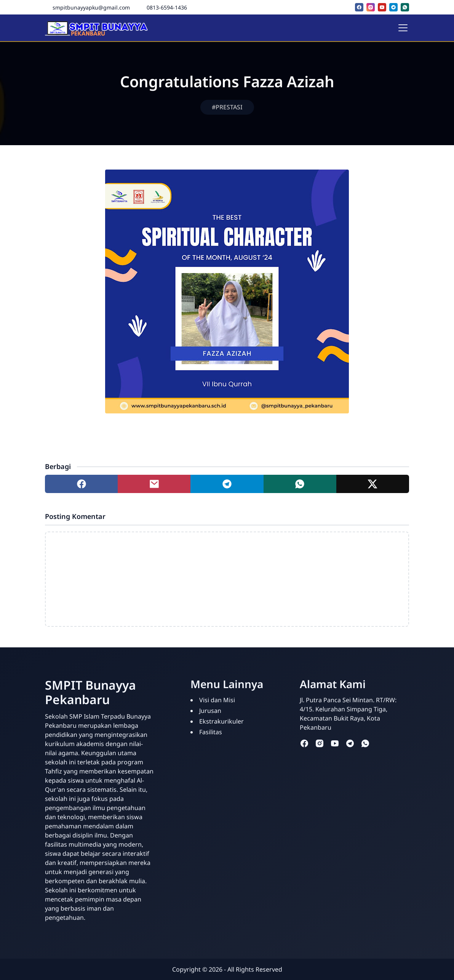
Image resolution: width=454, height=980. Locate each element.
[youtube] (382, 7)
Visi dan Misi (217, 700)
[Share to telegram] (227, 484)
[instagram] (371, 7)
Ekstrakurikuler (221, 721)
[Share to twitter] (373, 484)
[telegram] (393, 7)
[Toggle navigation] (403, 28)
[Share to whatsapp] (300, 484)
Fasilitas (211, 732)
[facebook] (359, 7)
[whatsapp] (405, 7)
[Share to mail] (154, 484)
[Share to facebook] (81, 484)
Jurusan (210, 711)
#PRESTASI (227, 107)
